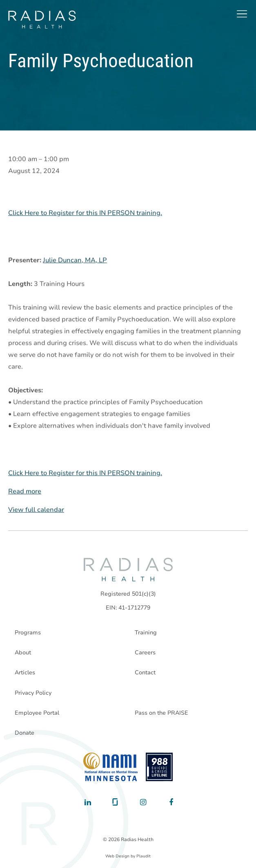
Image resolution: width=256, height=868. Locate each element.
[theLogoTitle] (42, 20)
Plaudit (144, 856)
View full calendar (36, 510)
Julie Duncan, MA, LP (75, 261)
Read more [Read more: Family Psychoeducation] (25, 492)
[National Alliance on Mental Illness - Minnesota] (110, 767)
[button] (242, 14)
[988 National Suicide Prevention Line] (159, 767)
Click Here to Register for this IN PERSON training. (85, 213)
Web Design (117, 856)
